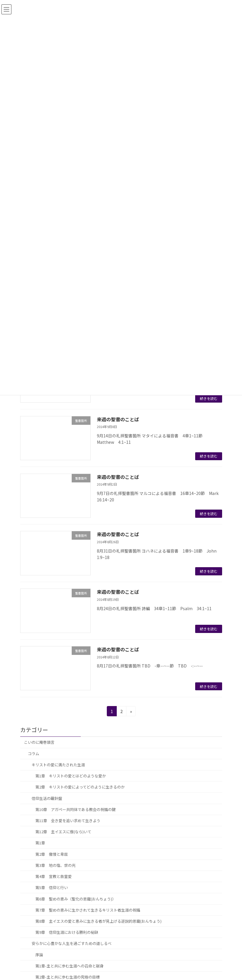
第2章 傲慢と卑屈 (52, 854)
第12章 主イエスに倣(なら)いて (63, 832)
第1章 (40, 843)
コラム (34, 754)
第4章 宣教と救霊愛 (54, 876)
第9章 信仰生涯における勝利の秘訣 (67, 932)
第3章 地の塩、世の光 (55, 865)
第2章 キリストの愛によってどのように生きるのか (80, 787)
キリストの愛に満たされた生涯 (58, 765)
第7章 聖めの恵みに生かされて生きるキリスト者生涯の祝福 (88, 910)
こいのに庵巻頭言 (39, 742)
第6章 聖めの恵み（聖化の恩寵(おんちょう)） (76, 899)
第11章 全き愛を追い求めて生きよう (68, 821)
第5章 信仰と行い (52, 888)
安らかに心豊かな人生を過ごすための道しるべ (72, 944)
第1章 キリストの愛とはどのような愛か (71, 776)
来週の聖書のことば (118, 419)
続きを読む (209, 398)
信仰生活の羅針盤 (47, 798)
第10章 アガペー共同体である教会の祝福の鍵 (75, 809)
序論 (39, 955)
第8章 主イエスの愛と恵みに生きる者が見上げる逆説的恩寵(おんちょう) (98, 921)
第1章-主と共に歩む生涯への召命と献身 (69, 966)
